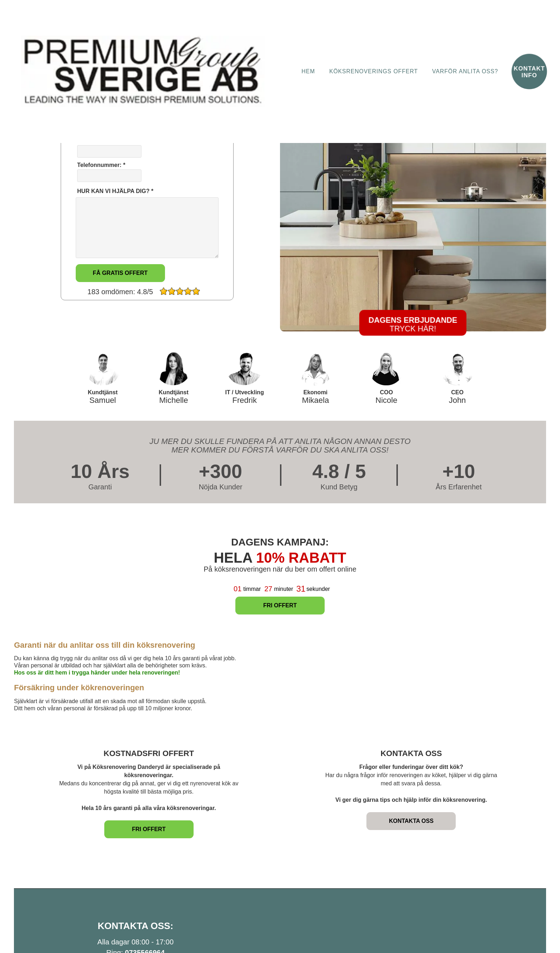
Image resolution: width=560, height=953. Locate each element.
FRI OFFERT (280, 605)
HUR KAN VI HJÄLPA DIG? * (115, 191)
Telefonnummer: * (109, 172)
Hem (308, 71)
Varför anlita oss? (465, 71)
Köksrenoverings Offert (374, 71)
